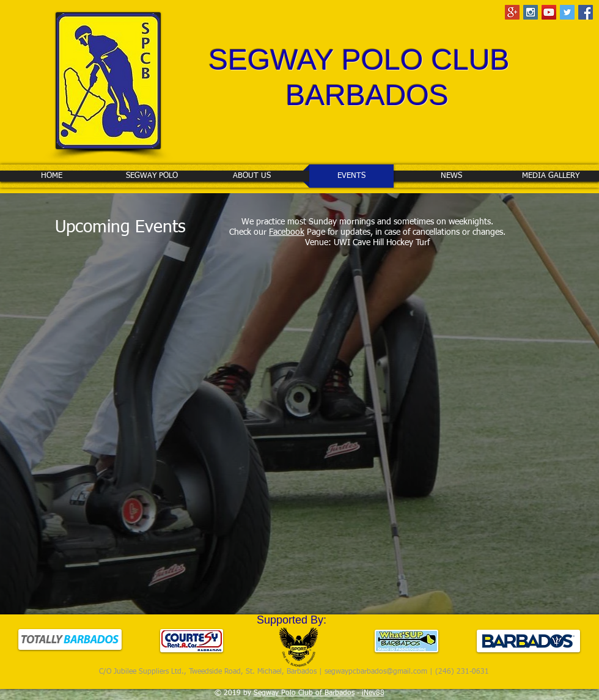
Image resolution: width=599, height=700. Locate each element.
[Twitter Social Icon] (567, 12)
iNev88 (373, 693)
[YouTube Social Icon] (549, 12)
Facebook (287, 232)
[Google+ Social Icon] (512, 12)
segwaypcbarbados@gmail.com (376, 672)
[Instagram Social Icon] (531, 12)
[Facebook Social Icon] (586, 12)
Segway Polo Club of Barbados (304, 693)
